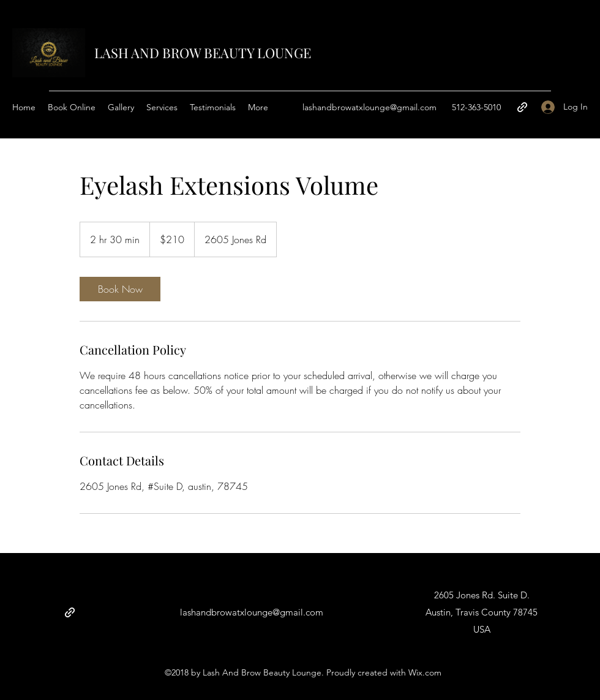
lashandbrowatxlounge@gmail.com (369, 107)
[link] (120, 289)
